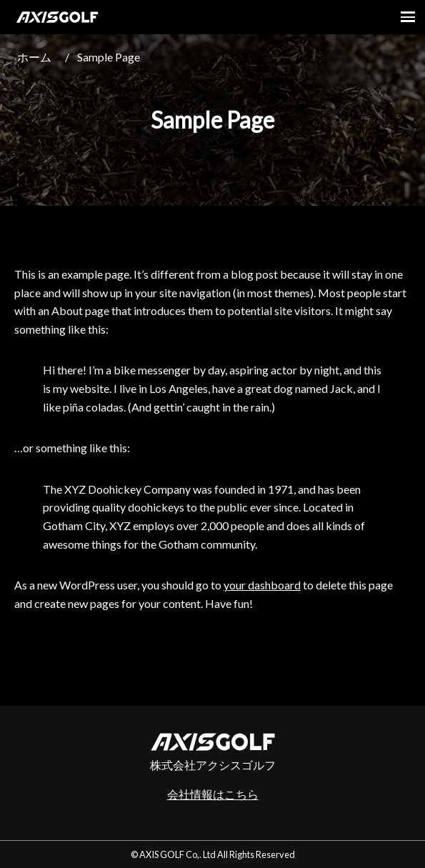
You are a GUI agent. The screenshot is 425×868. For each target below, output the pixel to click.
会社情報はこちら (213, 794)
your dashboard (262, 585)
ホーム (34, 57)
